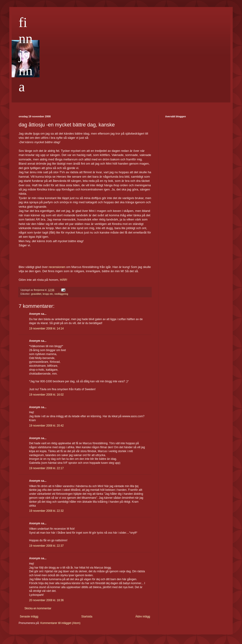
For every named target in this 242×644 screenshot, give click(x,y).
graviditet (36, 294)
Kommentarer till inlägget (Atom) (60, 623)
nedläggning (61, 294)
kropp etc (48, 294)
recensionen (57, 267)
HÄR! (64, 280)
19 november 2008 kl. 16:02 (46, 395)
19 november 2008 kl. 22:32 (46, 511)
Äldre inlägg (143, 617)
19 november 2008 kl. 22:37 (46, 546)
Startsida (87, 617)
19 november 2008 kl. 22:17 (46, 468)
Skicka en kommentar (38, 608)
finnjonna (26, 54)
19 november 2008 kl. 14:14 (46, 329)
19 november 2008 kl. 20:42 (46, 426)
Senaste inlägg (29, 617)
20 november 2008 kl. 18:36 (46, 600)
